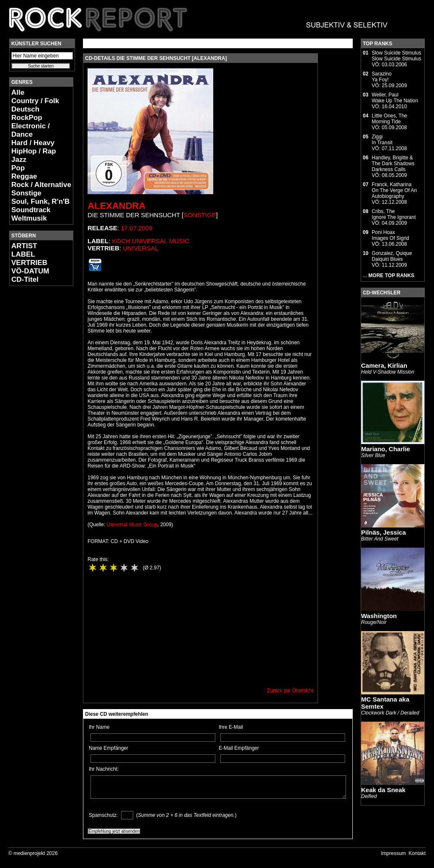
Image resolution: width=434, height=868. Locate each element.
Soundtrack (31, 210)
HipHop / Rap (34, 151)
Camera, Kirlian (384, 365)
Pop (18, 168)
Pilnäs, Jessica (384, 532)
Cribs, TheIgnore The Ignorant (394, 214)
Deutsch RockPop (27, 113)
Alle (18, 92)
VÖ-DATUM (30, 271)
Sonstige (26, 193)
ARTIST (24, 246)
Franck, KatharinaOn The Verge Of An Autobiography (394, 190)
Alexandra (116, 206)
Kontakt (417, 853)
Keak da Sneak (383, 790)
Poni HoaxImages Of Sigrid (390, 235)
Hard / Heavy (33, 143)
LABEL (23, 254)
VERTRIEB (29, 263)
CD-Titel (25, 279)
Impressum (393, 853)
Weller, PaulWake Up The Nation (395, 98)
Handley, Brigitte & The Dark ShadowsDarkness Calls (393, 164)
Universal (141, 248)
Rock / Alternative (41, 185)
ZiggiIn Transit (382, 140)
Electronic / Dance (31, 130)
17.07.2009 (136, 228)
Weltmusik (29, 218)
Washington (379, 616)
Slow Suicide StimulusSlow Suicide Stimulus (396, 56)
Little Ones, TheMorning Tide (389, 119)
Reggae (24, 176)
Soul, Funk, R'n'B (40, 201)
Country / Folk (35, 101)
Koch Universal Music (150, 241)
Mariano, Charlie (386, 449)
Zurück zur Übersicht (290, 691)
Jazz (19, 160)
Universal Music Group (132, 525)
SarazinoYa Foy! (381, 77)
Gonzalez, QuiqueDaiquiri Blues (392, 256)
